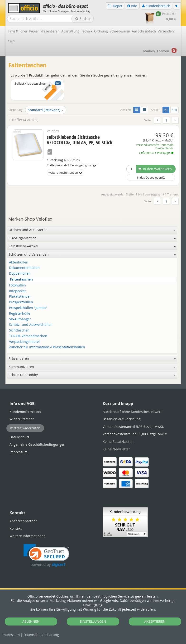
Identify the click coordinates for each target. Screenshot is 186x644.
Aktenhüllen (19, 262)
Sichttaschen (19, 330)
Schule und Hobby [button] (92, 375)
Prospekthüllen (21, 302)
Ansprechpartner (23, 521)
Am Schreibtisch (144, 31)
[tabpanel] (93, 383)
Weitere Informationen (28, 536)
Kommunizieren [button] (92, 367)
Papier (34, 31)
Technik (87, 31)
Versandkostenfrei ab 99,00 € (135, 434)
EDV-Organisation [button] (92, 238)
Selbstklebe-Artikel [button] (92, 246)
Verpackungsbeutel (24, 342)
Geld (11, 41)
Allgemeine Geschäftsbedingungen (37, 444)
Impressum (11, 635)
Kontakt (16, 528)
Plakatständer (20, 297)
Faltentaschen (21, 279)
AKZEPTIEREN (155, 621)
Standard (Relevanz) (46, 110)
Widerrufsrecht (22, 419)
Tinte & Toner (18, 31)
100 (174, 110)
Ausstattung (70, 31)
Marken (149, 51)
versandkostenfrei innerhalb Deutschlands (155, 147)
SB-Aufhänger (20, 319)
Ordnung (101, 31)
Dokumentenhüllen (24, 268)
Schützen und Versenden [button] (92, 254)
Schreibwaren (120, 31)
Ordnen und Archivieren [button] (92, 230)
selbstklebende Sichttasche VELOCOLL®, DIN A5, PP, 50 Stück (80, 140)
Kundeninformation (25, 412)
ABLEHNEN (31, 621)
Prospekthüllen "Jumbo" (28, 308)
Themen (163, 51)
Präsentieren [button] (92, 358)
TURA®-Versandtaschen (28, 336)
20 (167, 110)
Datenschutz (41, 635)
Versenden (166, 31)
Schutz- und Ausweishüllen (31, 325)
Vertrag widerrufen (25, 428)
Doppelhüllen (20, 274)
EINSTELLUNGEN (93, 621)
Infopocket (17, 291)
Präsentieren (50, 31)
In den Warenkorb (155, 169)
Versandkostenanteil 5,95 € (133, 427)
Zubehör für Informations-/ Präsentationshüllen (47, 347)
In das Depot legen (151, 177)
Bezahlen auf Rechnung (122, 419)
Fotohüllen (17, 285)
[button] (46, 556)
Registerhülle (20, 314)
